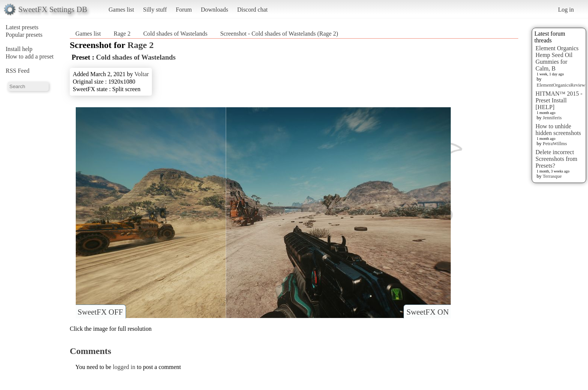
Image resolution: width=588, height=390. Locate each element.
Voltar (142, 74)
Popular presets (24, 35)
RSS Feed (18, 71)
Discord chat (252, 10)
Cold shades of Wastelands (175, 34)
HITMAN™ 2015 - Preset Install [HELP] (559, 100)
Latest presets (22, 27)
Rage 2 (122, 34)
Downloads (214, 10)
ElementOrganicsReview (561, 85)
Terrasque (552, 176)
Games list (121, 10)
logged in (124, 367)
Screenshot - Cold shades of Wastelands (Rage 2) (279, 34)
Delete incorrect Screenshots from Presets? (556, 159)
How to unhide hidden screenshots (558, 130)
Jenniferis (552, 118)
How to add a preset (30, 56)
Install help (19, 49)
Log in (566, 10)
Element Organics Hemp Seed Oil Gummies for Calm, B (557, 58)
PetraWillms (555, 143)
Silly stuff (155, 10)
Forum (184, 10)
